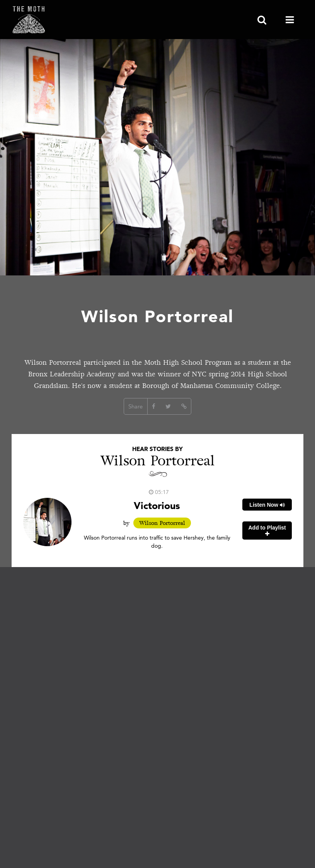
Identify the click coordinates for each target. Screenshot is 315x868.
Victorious (157, 505)
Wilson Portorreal (162, 523)
